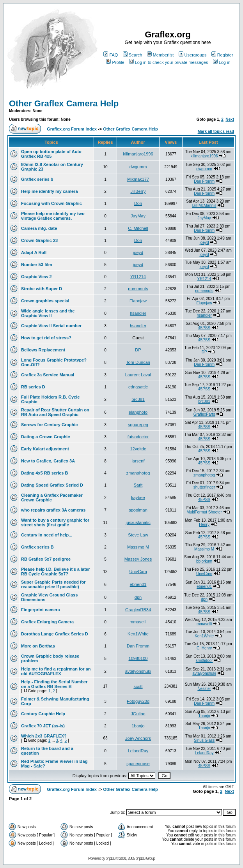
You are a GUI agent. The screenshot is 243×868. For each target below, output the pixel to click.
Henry (204, 525)
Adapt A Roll (34, 252)
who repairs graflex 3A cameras (53, 510)
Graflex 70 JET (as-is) (43, 726)
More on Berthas (38, 646)
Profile (115, 62)
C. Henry (204, 648)
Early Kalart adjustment (45, 449)
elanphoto (138, 412)
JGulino (138, 714)
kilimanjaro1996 (138, 154)
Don (138, 203)
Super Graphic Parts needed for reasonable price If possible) (53, 584)
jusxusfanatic (138, 522)
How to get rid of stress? (46, 338)
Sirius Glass (204, 740)
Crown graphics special (45, 301)
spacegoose (138, 764)
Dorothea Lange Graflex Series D (55, 634)
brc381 (138, 399)
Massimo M (138, 547)
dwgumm (138, 167)
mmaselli (138, 622)
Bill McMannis (204, 206)
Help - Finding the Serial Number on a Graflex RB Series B (54, 684)
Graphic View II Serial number (51, 326)
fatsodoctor (138, 437)
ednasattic (138, 387)
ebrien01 (138, 584)
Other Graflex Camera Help (64, 103)
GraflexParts (204, 414)
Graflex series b (37, 179)
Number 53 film (36, 265)
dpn (138, 597)
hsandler (138, 313)
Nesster (204, 689)
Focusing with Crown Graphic (51, 203)
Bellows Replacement (43, 350)
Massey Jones (138, 559)
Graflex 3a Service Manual (48, 375)
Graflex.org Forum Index (72, 129)
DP (138, 350)
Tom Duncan (138, 362)
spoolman (138, 510)
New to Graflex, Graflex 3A (48, 461)
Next (230, 119)
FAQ (111, 55)
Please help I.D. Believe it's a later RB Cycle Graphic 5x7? (55, 572)
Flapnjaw (138, 301)
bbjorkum (204, 561)
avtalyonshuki (138, 671)
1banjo (204, 716)
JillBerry (138, 191)
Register (222, 55)
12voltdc (138, 449)
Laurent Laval (138, 375)
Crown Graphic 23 (39, 240)
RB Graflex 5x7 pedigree (46, 559)
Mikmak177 (138, 179)
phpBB (111, 858)
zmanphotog (138, 473)
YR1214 (138, 277)
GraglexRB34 (138, 610)
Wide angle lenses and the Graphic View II (48, 313)
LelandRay (138, 751)
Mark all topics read (216, 131)
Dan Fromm (204, 181)
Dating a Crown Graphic (45, 437)
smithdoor (204, 661)
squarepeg (138, 425)
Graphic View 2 (36, 277)
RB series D (33, 387)
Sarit (138, 485)
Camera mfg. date (39, 228)
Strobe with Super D (42, 289)
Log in (222, 62)
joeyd (204, 243)
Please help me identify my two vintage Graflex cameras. (53, 216)
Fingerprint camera (41, 610)
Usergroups (193, 55)
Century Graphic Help (43, 714)
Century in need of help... (47, 535)
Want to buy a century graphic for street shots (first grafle (55, 522)
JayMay (138, 216)
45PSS (204, 328)
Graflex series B (37, 547)
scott (138, 686)
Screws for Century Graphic (50, 425)
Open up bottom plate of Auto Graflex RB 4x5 (51, 154)
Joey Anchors (138, 738)
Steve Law (138, 535)
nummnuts (138, 289)
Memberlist (161, 55)
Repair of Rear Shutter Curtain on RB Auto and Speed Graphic (55, 412)
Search (133, 55)
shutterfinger (204, 487)
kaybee (138, 498)
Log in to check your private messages (169, 62)
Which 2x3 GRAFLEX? (44, 736)
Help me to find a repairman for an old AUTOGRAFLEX (56, 671)
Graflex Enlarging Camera (47, 622)
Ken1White (138, 634)
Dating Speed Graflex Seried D (52, 485)
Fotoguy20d (138, 701)
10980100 (138, 658)
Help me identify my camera (50, 191)
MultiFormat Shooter (204, 512)
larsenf (138, 461)
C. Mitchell (138, 228)
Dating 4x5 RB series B (44, 473)
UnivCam (138, 572)
